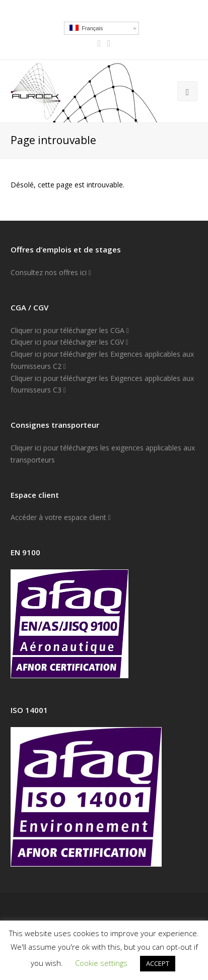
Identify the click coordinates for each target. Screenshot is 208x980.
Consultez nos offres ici (51, 272)
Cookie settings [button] (101, 963)
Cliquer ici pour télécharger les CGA (70, 330)
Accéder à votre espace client (61, 517)
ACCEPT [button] (158, 963)
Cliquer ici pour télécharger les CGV (70, 342)
